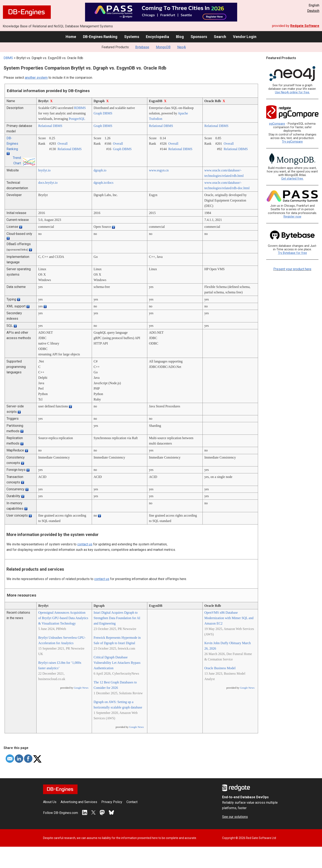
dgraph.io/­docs (104, 183)
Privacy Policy (112, 802)
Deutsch (313, 11)
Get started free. (292, 179)
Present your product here (292, 269)
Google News (81, 688)
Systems (132, 37)
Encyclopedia (157, 37)
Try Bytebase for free (292, 253)
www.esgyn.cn (159, 170)
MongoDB (163, 47)
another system (36, 78)
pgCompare (277, 124)
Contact (132, 802)
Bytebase (142, 47)
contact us (85, 544)
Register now (292, 217)
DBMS (8, 58)
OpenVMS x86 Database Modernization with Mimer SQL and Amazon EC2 (229, 618)
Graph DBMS (103, 113)
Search (220, 37)
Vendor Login (245, 37)
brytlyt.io (44, 170)
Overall (62, 144)
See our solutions (235, 817)
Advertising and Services (79, 802)
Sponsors (199, 37)
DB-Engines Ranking (100, 37)
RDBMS (80, 108)
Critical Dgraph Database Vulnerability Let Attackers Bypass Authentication (117, 663)
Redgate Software (305, 26)
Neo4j (181, 47)
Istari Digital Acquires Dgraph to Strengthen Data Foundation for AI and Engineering (117, 618)
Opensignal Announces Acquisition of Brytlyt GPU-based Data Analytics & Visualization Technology (63, 618)
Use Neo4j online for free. (292, 92)
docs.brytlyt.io (48, 183)
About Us (50, 802)
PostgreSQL (77, 119)
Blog (180, 37)
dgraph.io (100, 170)
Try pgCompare (292, 142)
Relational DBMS (50, 126)
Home (71, 37)
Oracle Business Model (220, 668)
